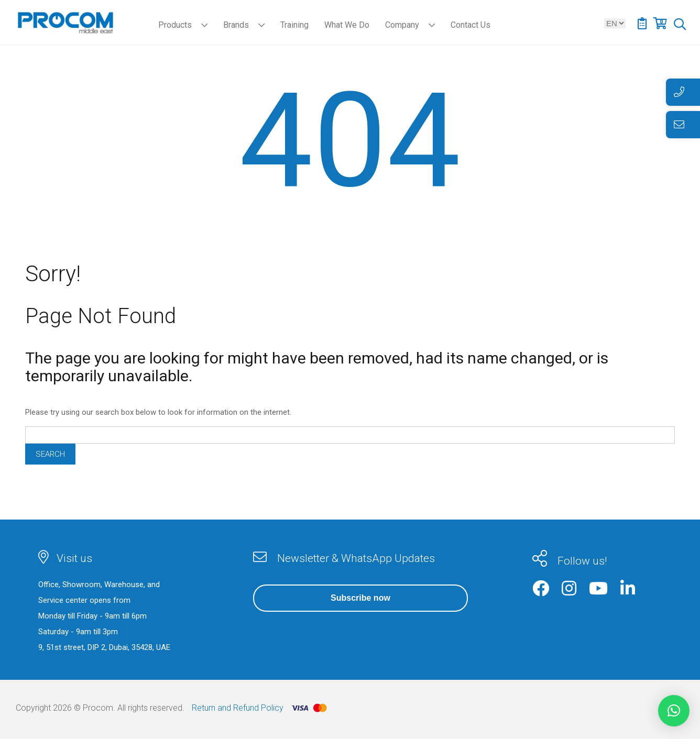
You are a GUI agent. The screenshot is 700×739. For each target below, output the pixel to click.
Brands (236, 25)
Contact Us (471, 25)
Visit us (74, 558)
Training (294, 25)
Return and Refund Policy (238, 708)
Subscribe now (360, 598)
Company (402, 25)
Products (175, 25)
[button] (674, 711)
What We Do (347, 25)
